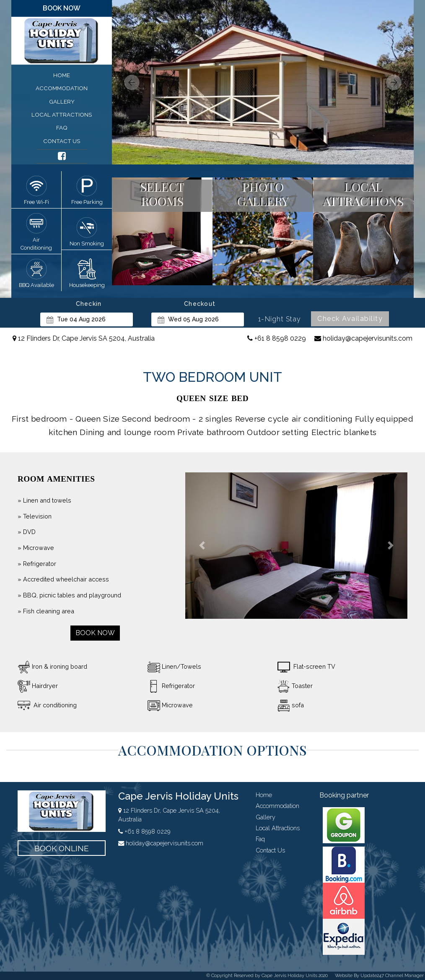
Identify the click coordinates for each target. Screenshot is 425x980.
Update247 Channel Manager (392, 975)
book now (62, 8)
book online (62, 848)
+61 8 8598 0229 (277, 338)
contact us (62, 141)
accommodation (62, 88)
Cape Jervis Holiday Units (178, 796)
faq (62, 128)
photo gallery (263, 194)
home (62, 75)
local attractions (62, 115)
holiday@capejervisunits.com (363, 338)
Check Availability (350, 319)
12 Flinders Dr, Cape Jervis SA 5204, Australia (84, 338)
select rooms (162, 194)
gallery (62, 102)
